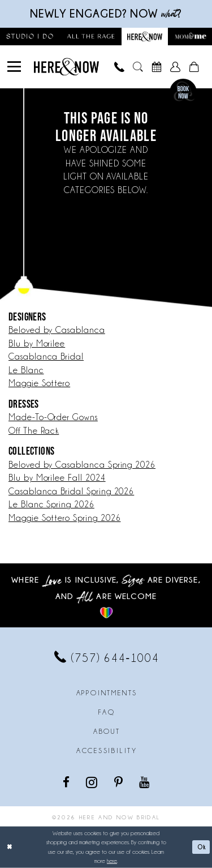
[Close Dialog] (10, 847)
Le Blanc (26, 370)
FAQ (107, 712)
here (112, 861)
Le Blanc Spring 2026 (51, 504)
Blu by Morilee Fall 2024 (57, 478)
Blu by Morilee (37, 344)
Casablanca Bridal (46, 357)
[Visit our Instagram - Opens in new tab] (92, 782)
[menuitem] (14, 67)
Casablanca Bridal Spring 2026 (71, 491)
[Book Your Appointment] (157, 67)
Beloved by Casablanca (57, 330)
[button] (14, 67)
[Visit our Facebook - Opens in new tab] (67, 782)
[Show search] (138, 67)
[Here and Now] (66, 67)
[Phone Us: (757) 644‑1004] (120, 67)
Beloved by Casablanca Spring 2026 (82, 465)
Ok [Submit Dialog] (202, 847)
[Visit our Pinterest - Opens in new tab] (119, 782)
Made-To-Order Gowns (53, 417)
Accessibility (107, 751)
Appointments (107, 693)
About (107, 732)
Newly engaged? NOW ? (106, 14)
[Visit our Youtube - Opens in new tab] (145, 782)
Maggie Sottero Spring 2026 (64, 518)
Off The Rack (34, 431)
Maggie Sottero (39, 383)
